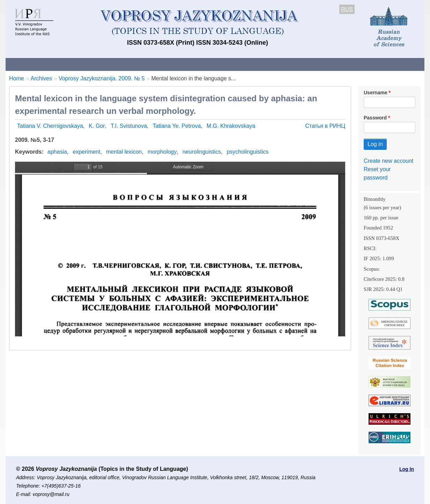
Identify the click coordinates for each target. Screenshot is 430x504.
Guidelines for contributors (139, 64)
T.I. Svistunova (129, 126)
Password (375, 118)
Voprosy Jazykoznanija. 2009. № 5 (102, 78)
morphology (162, 152)
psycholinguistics (247, 152)
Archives (243, 64)
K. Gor (97, 126)
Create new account (388, 161)
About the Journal (34, 64)
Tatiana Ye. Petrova (177, 126)
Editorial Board (334, 64)
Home (17, 78)
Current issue (202, 64)
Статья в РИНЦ (325, 126)
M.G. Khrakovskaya (231, 126)
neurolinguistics (202, 152)
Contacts (81, 64)
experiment (86, 152)
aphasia (57, 152)
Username (376, 93)
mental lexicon (124, 152)
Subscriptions (285, 64)
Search (375, 64)
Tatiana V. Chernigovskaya (50, 126)
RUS (347, 9)
